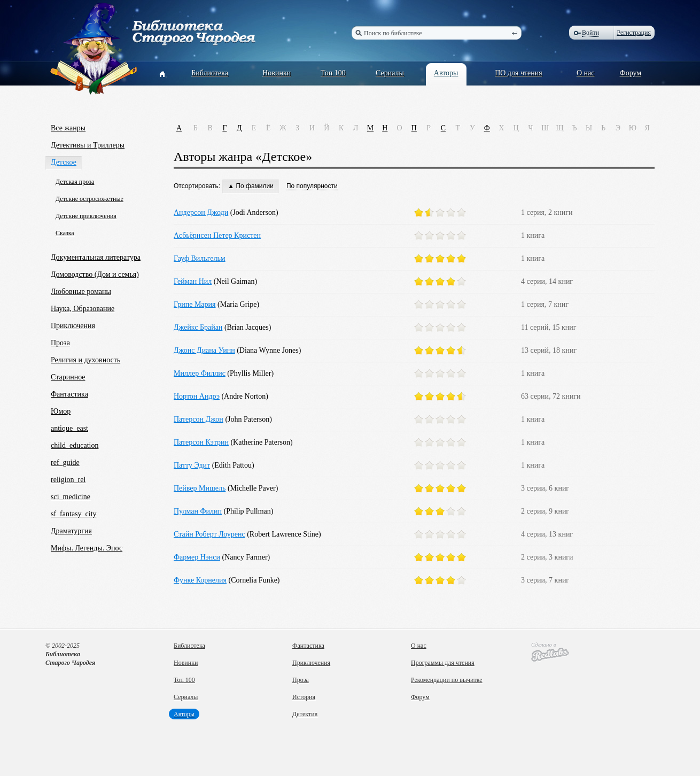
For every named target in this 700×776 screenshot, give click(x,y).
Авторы (446, 73)
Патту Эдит (192, 465)
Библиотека (210, 73)
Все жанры (68, 128)
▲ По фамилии (251, 186)
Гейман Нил (193, 281)
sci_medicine (71, 497)
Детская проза (75, 182)
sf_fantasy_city (74, 514)
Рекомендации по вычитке (447, 680)
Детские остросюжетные (90, 199)
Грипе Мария (195, 304)
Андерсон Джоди (201, 212)
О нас (586, 73)
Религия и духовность (85, 360)
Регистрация (634, 33)
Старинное (68, 377)
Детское (64, 162)
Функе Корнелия (200, 580)
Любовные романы (81, 292)
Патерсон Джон (199, 419)
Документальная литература (96, 257)
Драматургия (71, 531)
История (304, 697)
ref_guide (65, 463)
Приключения (73, 326)
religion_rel (68, 480)
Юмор (61, 411)
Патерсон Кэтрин (201, 442)
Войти (590, 33)
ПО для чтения (519, 73)
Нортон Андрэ (197, 396)
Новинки (277, 73)
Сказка (65, 233)
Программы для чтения (443, 663)
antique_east (69, 428)
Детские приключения (86, 216)
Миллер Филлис (200, 373)
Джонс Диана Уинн (204, 350)
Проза (60, 343)
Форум (631, 73)
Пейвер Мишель (200, 488)
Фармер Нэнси (197, 557)
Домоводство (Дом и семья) (95, 274)
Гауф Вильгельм (200, 258)
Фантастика (69, 394)
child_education (75, 445)
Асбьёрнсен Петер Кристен (217, 235)
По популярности (312, 186)
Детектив (305, 714)
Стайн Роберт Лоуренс (209, 534)
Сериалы (390, 73)
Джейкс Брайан (198, 327)
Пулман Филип (198, 511)
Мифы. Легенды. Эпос (87, 548)
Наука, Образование (83, 309)
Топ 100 (333, 73)
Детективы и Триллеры (88, 145)
